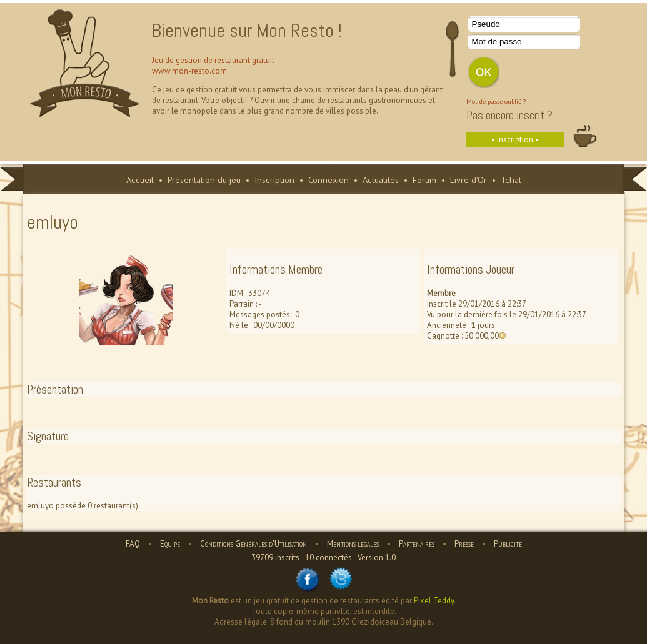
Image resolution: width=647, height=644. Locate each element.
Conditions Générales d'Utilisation (253, 544)
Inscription (274, 180)
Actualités (381, 180)
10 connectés (329, 557)
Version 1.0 (377, 557)
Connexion (329, 180)
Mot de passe (497, 42)
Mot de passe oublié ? (496, 101)
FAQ (133, 544)
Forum (424, 180)
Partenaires (417, 544)
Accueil (140, 180)
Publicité (508, 544)
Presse (464, 544)
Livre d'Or (469, 180)
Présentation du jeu (204, 180)
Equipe (170, 544)
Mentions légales (353, 544)
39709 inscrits (275, 557)
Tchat (511, 180)
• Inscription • (515, 140)
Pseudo (486, 24)
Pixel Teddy (434, 601)
